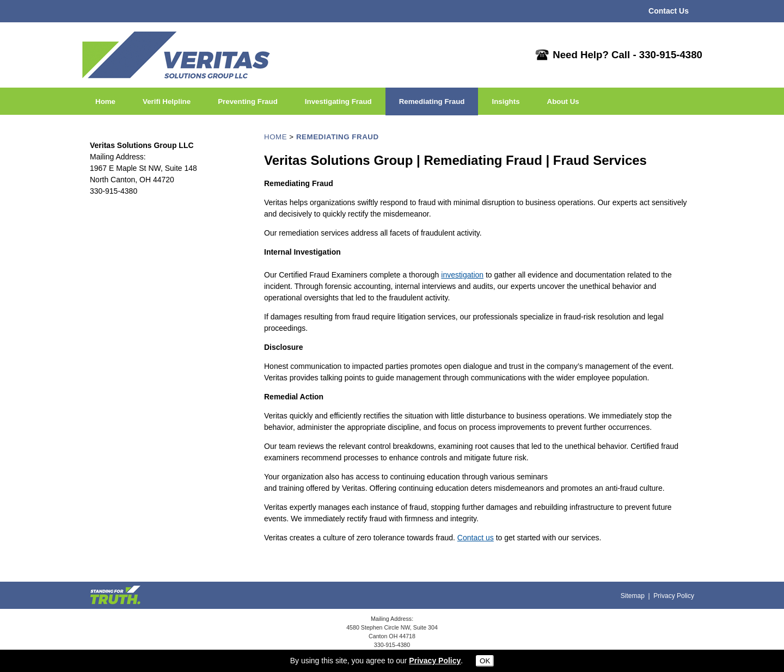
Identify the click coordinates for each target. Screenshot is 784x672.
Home (105, 101)
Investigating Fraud (338, 101)
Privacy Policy (674, 596)
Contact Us (669, 11)
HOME (275, 137)
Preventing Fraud (248, 101)
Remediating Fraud (432, 101)
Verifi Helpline (167, 101)
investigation (462, 275)
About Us (563, 101)
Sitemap (633, 596)
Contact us (476, 538)
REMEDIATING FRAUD (338, 137)
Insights (506, 101)
